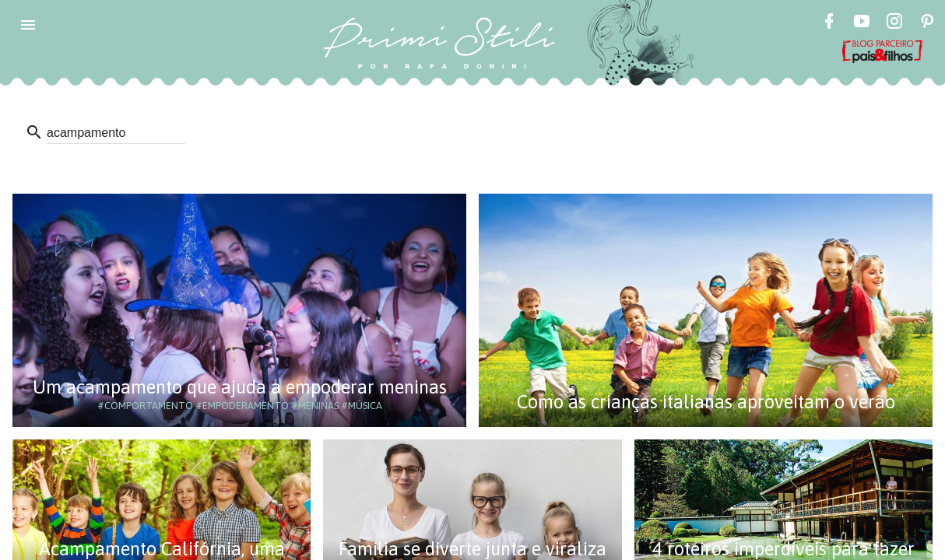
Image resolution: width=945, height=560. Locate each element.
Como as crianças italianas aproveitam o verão (706, 402)
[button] (28, 25)
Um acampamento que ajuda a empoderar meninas (240, 387)
